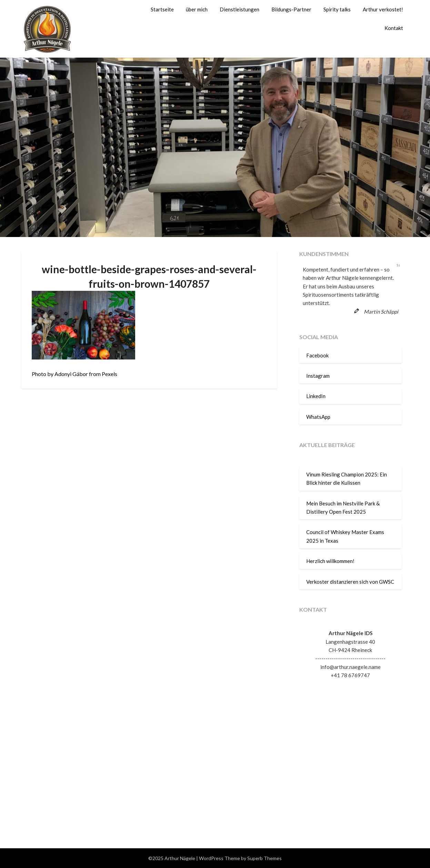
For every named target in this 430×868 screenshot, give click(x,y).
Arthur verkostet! (383, 9)
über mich (197, 9)
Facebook (317, 355)
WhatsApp (318, 417)
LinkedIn (316, 396)
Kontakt (394, 28)
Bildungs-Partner (291, 9)
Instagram (318, 376)
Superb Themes (264, 858)
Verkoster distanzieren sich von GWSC (350, 582)
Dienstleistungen (239, 9)
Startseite (162, 9)
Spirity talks (337, 9)
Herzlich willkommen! (330, 561)
